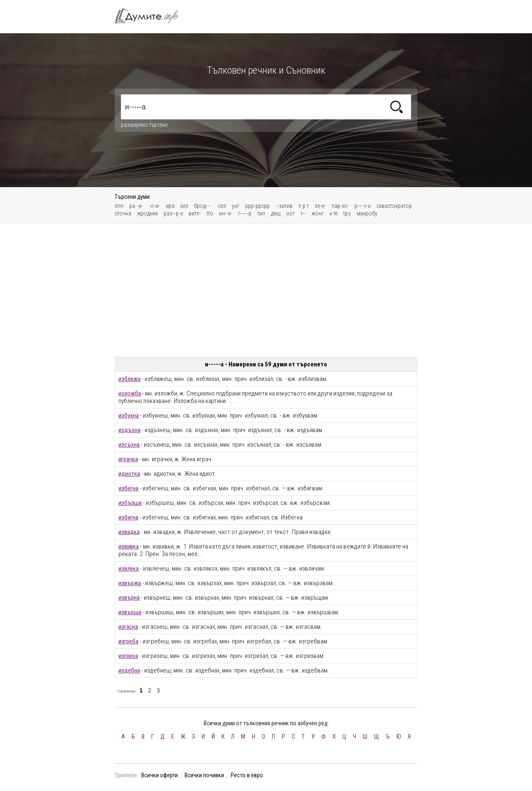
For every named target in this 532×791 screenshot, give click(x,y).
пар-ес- (340, 206)
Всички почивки (204, 775)
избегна (128, 488)
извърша (130, 612)
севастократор (394, 206)
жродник (148, 213)
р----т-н (363, 206)
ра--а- (136, 206)
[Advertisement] (266, 290)
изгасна (128, 627)
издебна (129, 670)
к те (334, 213)
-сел (221, 206)
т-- (303, 213)
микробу (367, 213)
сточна (123, 213)
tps (347, 213)
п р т (304, 206)
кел (184, 206)
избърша (130, 503)
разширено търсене (144, 125)
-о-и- (154, 206)
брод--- (202, 206)
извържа (130, 583)
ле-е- (320, 206)
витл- (195, 213)
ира (170, 206)
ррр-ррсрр (257, 206)
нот (291, 213)
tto (210, 213)
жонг (318, 213)
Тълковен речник (151, 16)
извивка (129, 546)
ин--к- (226, 213)
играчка (128, 459)
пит (261, 213)
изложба (130, 393)
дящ (276, 213)
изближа (129, 379)
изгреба (128, 641)
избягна (128, 517)
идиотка (129, 474)
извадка (129, 532)
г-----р (245, 213)
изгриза (128, 656)
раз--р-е (173, 213)
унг (236, 206)
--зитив (284, 206)
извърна (129, 598)
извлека (129, 569)
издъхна (129, 430)
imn (119, 206)
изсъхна (129, 445)
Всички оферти (160, 775)
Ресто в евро (247, 775)
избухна (129, 415)
